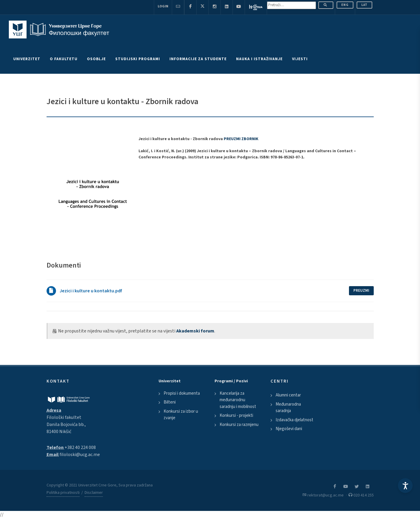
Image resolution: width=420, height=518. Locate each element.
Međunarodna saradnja (288, 408)
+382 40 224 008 (80, 447)
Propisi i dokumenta (182, 393)
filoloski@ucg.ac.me (80, 455)
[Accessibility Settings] (405, 486)
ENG (345, 5)
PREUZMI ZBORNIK (241, 139)
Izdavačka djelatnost (294, 420)
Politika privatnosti (63, 493)
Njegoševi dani (289, 429)
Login (163, 6)
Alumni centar (288, 395)
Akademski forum (195, 331)
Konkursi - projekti (236, 415)
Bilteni (170, 402)
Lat (364, 5)
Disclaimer (94, 493)
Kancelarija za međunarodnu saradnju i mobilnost (238, 400)
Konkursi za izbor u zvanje (181, 415)
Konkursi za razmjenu (239, 425)
